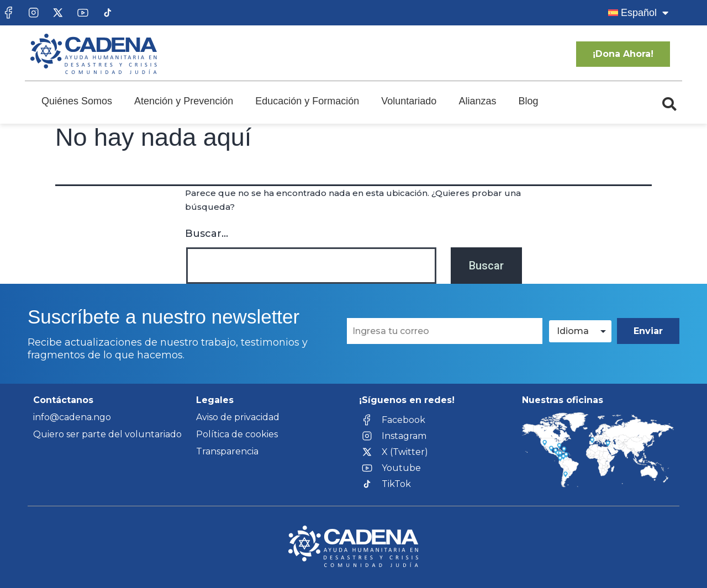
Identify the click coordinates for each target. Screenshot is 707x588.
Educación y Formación (307, 101)
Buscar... (207, 234)
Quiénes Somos (77, 101)
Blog (528, 101)
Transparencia (227, 451)
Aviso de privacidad (238, 417)
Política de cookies (237, 434)
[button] (669, 104)
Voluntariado (409, 101)
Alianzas (477, 101)
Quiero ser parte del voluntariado (107, 434)
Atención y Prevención (184, 101)
